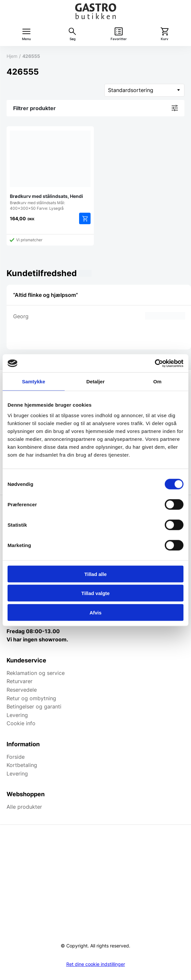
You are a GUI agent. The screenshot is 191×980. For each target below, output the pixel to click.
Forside (16, 757)
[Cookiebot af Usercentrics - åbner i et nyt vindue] (155, 363)
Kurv (165, 39)
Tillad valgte (95, 593)
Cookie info (21, 723)
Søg (73, 39)
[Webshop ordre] (144, 90)
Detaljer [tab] (95, 382)
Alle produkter (24, 807)
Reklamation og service (36, 673)
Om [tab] (157, 382)
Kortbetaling (22, 765)
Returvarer (20, 681)
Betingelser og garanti (34, 706)
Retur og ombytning (31, 698)
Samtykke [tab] (34, 382)
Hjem (12, 56)
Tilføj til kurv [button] (85, 218)
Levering (17, 715)
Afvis (96, 612)
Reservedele (22, 690)
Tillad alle (95, 574)
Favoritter (119, 39)
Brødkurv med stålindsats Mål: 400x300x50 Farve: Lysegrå (50, 170)
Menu (26, 39)
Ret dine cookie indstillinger (96, 964)
